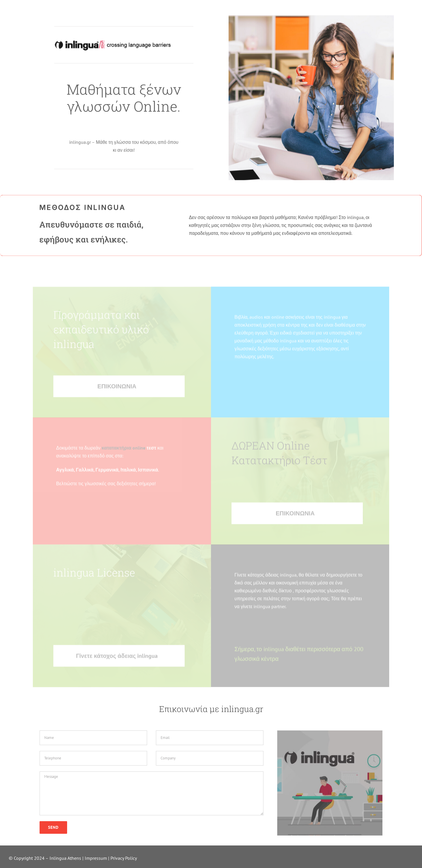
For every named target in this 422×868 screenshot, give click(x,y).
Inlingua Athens (66, 858)
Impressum (96, 858)
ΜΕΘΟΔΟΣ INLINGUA (82, 209)
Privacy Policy (124, 858)
